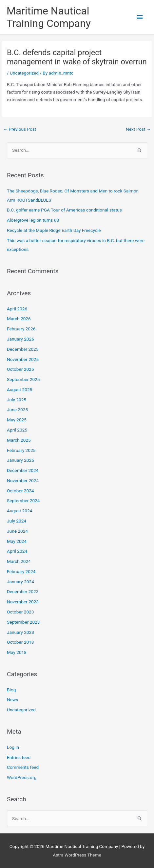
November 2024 (23, 480)
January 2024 (20, 582)
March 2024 (19, 561)
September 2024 (23, 501)
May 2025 (17, 420)
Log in (13, 747)
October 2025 (20, 369)
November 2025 (23, 359)
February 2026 (21, 329)
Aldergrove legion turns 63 (33, 220)
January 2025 (20, 460)
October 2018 (20, 642)
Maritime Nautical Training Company (49, 17)
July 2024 (17, 521)
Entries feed (19, 757)
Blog (11, 690)
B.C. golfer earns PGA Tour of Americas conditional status (64, 210)
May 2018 (17, 652)
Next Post (138, 129)
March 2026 (19, 319)
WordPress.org (22, 777)
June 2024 (17, 531)
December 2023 (23, 591)
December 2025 (23, 349)
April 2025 (17, 430)
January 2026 (20, 339)
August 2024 (19, 511)
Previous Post (19, 129)
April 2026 (17, 309)
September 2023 (23, 622)
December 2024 (23, 470)
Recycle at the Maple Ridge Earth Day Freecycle (54, 230)
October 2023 (20, 612)
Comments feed (23, 767)
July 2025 (17, 400)
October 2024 (20, 491)
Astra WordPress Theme (77, 855)
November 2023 (23, 602)
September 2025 (23, 379)
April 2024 (17, 551)
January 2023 (20, 632)
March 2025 (19, 440)
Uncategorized (24, 73)
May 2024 (17, 541)
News (12, 700)
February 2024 (21, 571)
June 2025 (17, 410)
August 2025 (19, 389)
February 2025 (21, 450)
